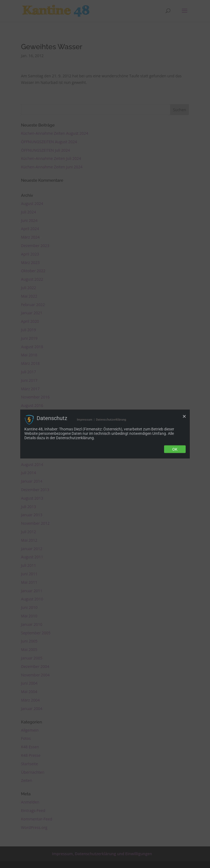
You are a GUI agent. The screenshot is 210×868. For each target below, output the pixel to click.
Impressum (85, 420)
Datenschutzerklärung (111, 420)
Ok (175, 449)
